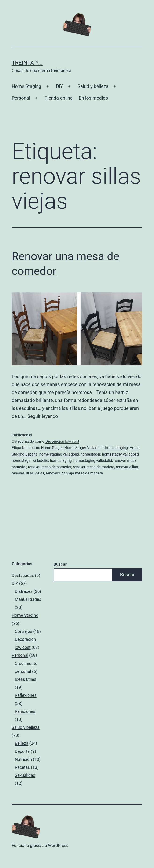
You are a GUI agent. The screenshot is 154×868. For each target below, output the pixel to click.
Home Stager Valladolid (84, 448)
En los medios (93, 98)
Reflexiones (26, 695)
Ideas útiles (26, 679)
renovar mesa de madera (94, 467)
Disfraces (24, 591)
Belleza (22, 743)
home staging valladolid (59, 454)
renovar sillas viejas (28, 473)
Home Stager (52, 448)
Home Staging (26, 86)
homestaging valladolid (93, 461)
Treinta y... (27, 63)
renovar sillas (127, 467)
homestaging (61, 461)
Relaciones (25, 711)
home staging (116, 448)
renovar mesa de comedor (50, 467)
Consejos (24, 631)
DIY (59, 86)
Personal (21, 98)
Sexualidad (25, 775)
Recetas (22, 767)
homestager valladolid (120, 454)
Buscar (60, 564)
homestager (90, 454)
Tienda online (59, 98)
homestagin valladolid (30, 461)
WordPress (58, 845)
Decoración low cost (62, 441)
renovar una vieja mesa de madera (74, 473)
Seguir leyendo (43, 416)
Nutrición (23, 759)
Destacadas (23, 575)
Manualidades (28, 599)
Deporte (22, 751)
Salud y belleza (93, 86)
